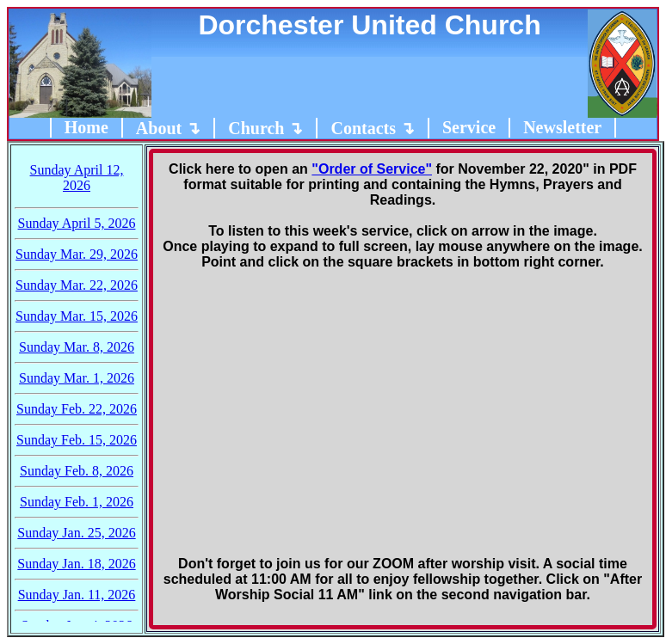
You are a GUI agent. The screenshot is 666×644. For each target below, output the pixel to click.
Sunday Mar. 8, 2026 (77, 347)
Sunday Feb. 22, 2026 (77, 409)
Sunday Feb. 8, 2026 (77, 471)
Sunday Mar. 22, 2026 (77, 285)
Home (86, 127)
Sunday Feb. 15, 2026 (77, 440)
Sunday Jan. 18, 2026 (76, 564)
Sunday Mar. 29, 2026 (77, 254)
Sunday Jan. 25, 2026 (76, 533)
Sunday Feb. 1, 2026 (77, 502)
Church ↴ (265, 128)
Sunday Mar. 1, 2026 (77, 378)
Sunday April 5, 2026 (77, 223)
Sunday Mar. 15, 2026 (77, 316)
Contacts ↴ (373, 128)
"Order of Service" (372, 169)
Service (469, 127)
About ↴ (168, 128)
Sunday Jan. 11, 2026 (77, 595)
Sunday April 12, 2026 (77, 178)
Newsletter (562, 127)
